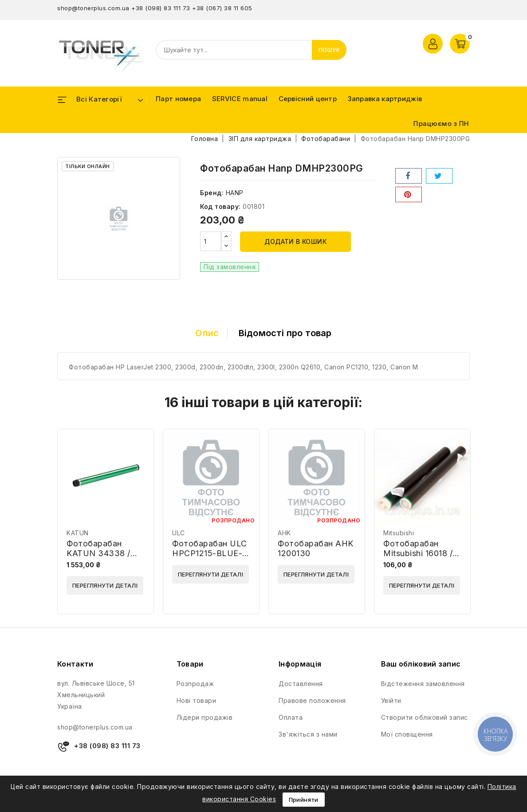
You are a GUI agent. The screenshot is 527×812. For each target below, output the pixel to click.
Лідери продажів (205, 717)
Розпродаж (195, 684)
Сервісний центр (308, 99)
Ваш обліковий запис (421, 664)
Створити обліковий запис (425, 717)
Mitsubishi (399, 533)
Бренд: (212, 193)
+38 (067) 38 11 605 (222, 8)
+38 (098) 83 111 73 (161, 8)
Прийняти (304, 800)
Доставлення (301, 684)
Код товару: (220, 206)
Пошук (329, 50)
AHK (284, 533)
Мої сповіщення (407, 734)
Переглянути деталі (105, 585)
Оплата (291, 717)
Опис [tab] (207, 333)
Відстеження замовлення (423, 684)
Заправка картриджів (385, 99)
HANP (235, 193)
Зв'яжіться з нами (308, 734)
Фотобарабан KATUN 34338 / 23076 (98, 553)
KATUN (78, 533)
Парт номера (178, 99)
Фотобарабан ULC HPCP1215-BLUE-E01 (210, 553)
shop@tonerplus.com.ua (93, 8)
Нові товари (197, 700)
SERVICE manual (240, 99)
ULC (179, 533)
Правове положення (312, 700)
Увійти (391, 700)
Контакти (75, 664)
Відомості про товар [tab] (285, 333)
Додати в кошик (295, 241)
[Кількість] (211, 241)
